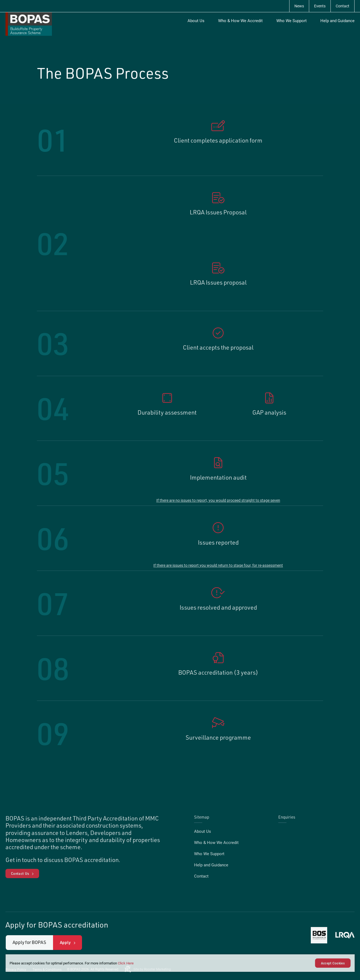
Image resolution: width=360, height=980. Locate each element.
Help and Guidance (337, 20)
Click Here (126, 963)
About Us (196, 20)
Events (320, 6)
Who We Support (292, 20)
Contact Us (20, 873)
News (299, 6)
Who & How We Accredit (240, 20)
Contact (343, 6)
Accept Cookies (333, 963)
